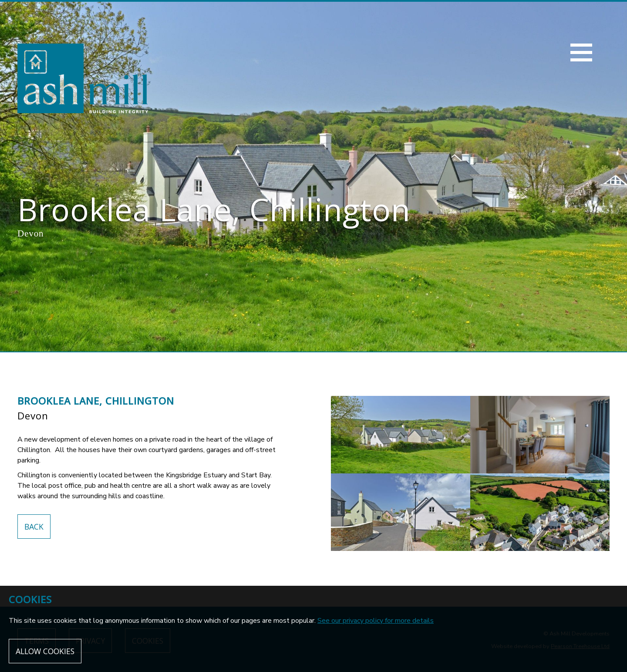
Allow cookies (45, 651)
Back (34, 527)
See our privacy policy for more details (376, 621)
